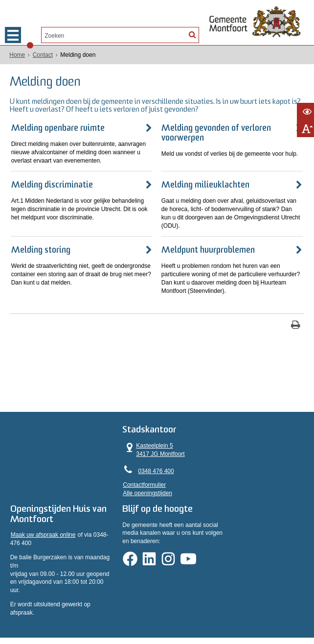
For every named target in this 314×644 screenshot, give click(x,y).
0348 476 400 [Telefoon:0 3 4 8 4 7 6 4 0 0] (193, 460)
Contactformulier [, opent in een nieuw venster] (182, 475)
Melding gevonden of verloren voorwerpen (215, 129)
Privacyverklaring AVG (38, 608)
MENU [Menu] (13, 35)
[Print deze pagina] (296, 322)
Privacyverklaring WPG (106, 608)
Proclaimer (160, 608)
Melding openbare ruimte (60, 124)
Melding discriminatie (54, 181)
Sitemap (274, 608)
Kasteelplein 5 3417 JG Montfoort (191, 439)
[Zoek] (192, 34)
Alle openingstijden (185, 482)
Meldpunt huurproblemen (207, 247)
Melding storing (43, 247)
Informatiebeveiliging (175, 617)
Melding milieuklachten (204, 181)
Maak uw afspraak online (45, 532)
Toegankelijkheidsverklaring (218, 608)
